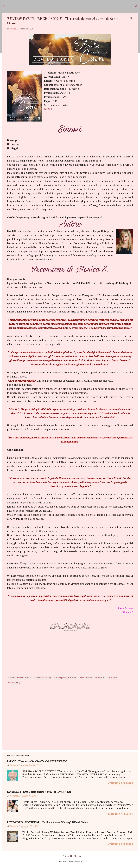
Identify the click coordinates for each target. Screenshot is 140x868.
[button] (131, 18)
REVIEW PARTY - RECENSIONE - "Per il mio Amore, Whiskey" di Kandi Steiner (48, 822)
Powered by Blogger (70, 856)
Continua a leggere (120, 784)
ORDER (48, 109)
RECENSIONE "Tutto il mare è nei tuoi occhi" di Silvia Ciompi (39, 792)
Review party (14, 683)
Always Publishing (43, 677)
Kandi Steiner (86, 677)
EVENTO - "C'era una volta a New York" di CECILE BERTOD (37, 762)
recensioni (113, 677)
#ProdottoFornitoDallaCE (20, 677)
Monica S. (100, 677)
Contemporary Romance (65, 677)
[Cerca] (136, 7)
